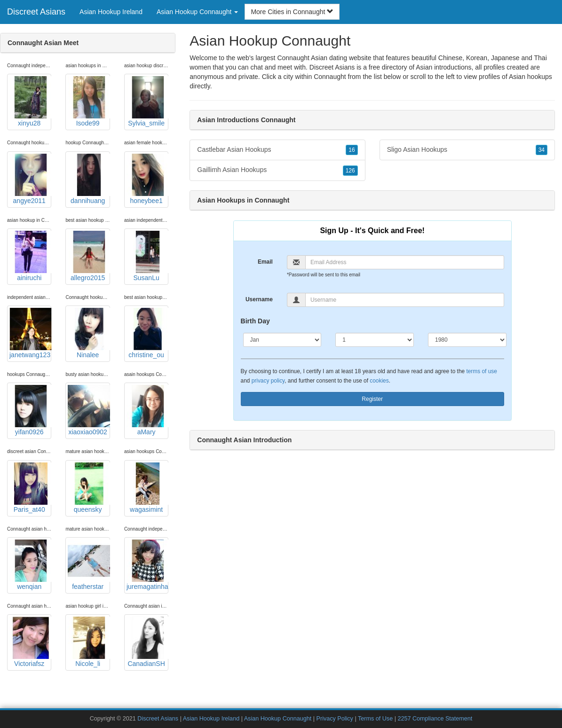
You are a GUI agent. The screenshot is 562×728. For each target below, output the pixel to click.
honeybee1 (147, 179)
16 (352, 150)
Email (265, 262)
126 (350, 171)
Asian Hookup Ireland (111, 12)
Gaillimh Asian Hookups (277, 170)
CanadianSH (147, 642)
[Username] (405, 300)
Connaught (330, 77)
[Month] (282, 340)
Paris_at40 (30, 488)
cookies (379, 381)
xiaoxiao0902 (89, 410)
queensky (89, 488)
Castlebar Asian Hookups (277, 150)
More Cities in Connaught (292, 12)
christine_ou (147, 333)
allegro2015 (89, 256)
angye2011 (30, 179)
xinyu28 (30, 102)
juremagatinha (147, 565)
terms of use (481, 371)
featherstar (89, 565)
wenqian (30, 565)
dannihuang (89, 179)
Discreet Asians (36, 12)
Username (259, 299)
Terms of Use (375, 719)
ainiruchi (30, 256)
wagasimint (147, 488)
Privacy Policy (335, 719)
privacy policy (268, 381)
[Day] (375, 340)
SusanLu (147, 256)
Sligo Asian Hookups (467, 150)
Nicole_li (89, 642)
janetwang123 (30, 333)
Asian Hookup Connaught (278, 719)
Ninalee (89, 333)
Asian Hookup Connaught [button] (197, 12)
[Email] (405, 262)
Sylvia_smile (147, 102)
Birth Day (255, 321)
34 (542, 150)
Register (372, 399)
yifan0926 (30, 410)
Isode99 (89, 102)
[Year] (467, 340)
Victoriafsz (30, 642)
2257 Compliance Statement (435, 719)
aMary (147, 410)
